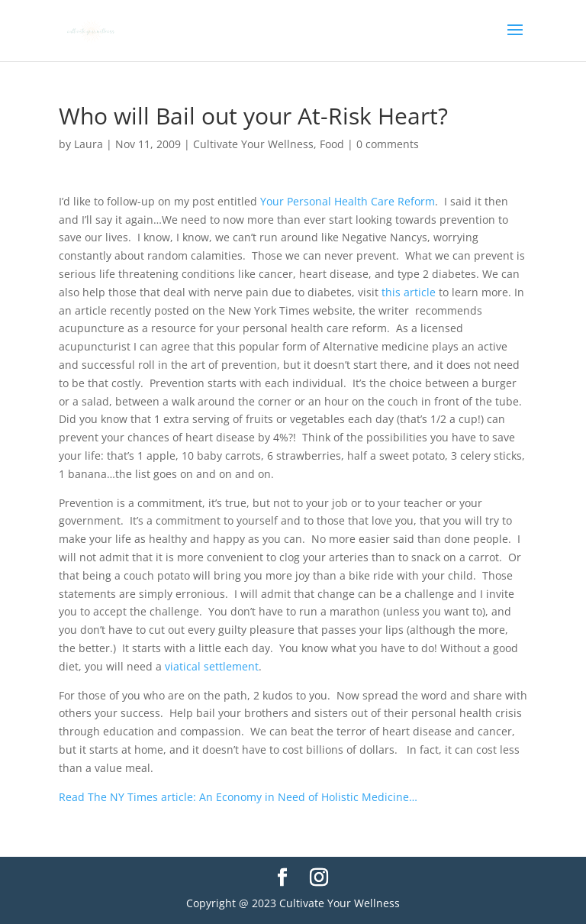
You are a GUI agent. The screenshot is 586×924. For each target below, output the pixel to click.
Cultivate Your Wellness (253, 144)
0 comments (388, 144)
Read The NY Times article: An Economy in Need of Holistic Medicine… (238, 797)
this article (409, 292)
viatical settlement (212, 666)
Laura (89, 144)
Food (332, 144)
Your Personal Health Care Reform (348, 201)
